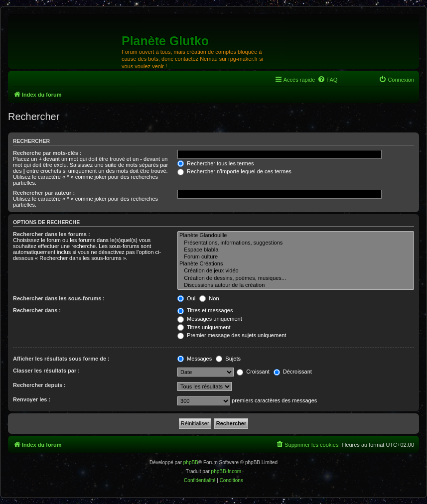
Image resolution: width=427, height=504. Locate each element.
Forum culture (296, 257)
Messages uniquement (210, 319)
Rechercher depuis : (39, 385)
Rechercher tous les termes (216, 163)
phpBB (191, 462)
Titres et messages (205, 310)
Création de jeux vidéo (296, 271)
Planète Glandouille (296, 236)
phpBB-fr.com (226, 471)
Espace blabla (296, 250)
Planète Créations (296, 264)
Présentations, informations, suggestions (296, 243)
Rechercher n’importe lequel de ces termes (234, 171)
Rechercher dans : (37, 310)
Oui (186, 298)
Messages (195, 359)
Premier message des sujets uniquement (232, 335)
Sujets (228, 359)
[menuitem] (327, 80)
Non (209, 298)
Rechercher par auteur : (44, 193)
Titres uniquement (204, 327)
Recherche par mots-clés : (47, 153)
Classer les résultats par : (46, 371)
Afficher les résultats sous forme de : (61, 359)
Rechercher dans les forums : (52, 234)
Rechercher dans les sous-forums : (59, 298)
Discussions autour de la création (296, 285)
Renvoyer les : (32, 399)
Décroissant (293, 372)
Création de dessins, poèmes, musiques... (296, 278)
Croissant (253, 372)
